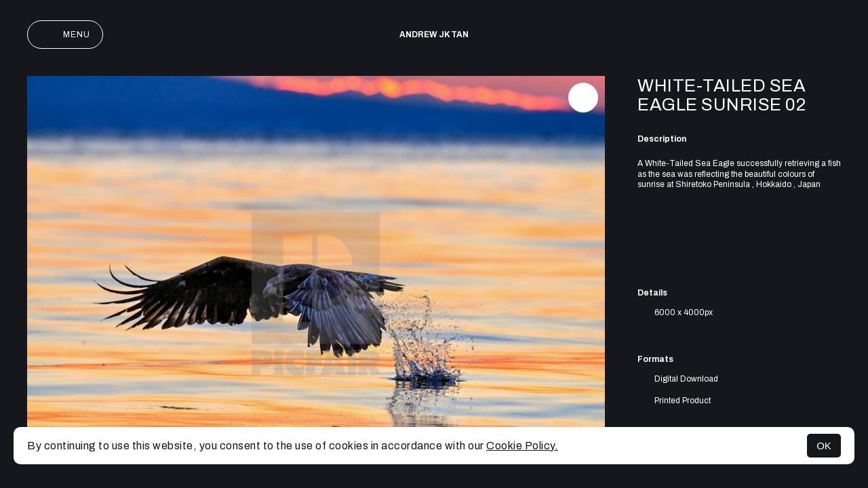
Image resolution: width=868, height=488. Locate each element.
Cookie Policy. (522, 446)
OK (824, 446)
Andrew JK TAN (434, 35)
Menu (65, 35)
